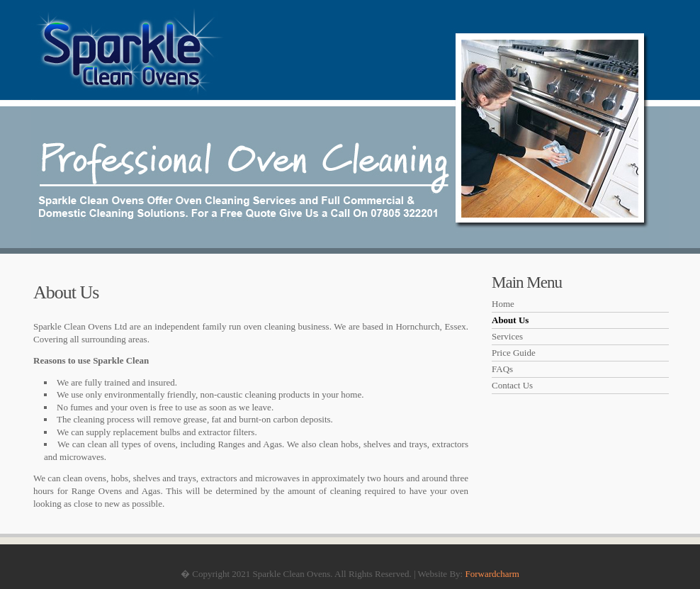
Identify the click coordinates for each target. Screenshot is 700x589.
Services (507, 336)
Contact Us (512, 385)
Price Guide (514, 353)
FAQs (502, 369)
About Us (510, 320)
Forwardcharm (492, 574)
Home (503, 304)
